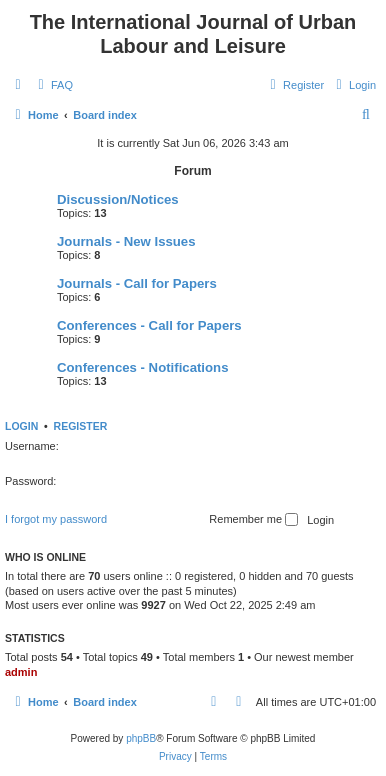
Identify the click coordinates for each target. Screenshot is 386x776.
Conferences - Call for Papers (149, 325)
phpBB (141, 738)
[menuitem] (53, 85)
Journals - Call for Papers (137, 283)
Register (81, 426)
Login (21, 426)
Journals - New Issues (126, 241)
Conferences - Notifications (142, 367)
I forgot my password (56, 519)
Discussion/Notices (118, 199)
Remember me (253, 520)
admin (21, 672)
